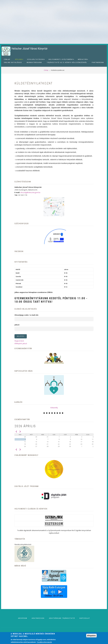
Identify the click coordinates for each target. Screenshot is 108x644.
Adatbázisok (38, 618)
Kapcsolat (85, 618)
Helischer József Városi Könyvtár (30, 49)
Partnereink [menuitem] (98, 62)
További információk (44, 642)
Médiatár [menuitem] (82, 60)
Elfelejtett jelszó (21, 343)
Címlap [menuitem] (7, 59)
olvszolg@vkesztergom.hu (30, 192)
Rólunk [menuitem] (18, 60)
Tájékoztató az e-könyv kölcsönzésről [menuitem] (67, 62)
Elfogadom (91, 636)
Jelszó (17, 325)
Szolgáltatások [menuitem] (35, 60)
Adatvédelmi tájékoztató (62, 618)
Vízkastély (54, 408)
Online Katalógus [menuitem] (13, 62)
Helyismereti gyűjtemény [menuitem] (61, 60)
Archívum (23, 618)
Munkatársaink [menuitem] (34, 62)
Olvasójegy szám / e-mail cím (26, 315)
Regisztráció (19, 341)
